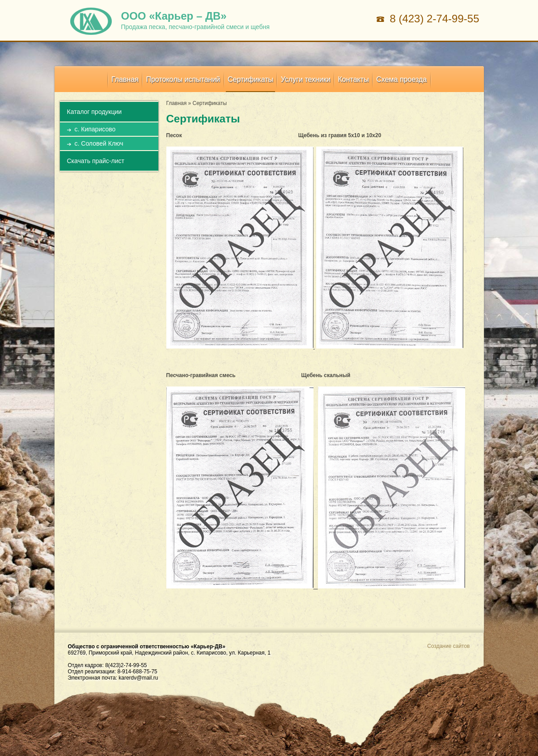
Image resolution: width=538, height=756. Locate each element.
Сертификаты (250, 79)
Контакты (354, 79)
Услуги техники (306, 79)
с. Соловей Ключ (99, 143)
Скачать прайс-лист (96, 161)
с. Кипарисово (95, 129)
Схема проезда (401, 79)
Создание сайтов (448, 646)
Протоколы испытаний (183, 79)
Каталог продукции (95, 112)
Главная (125, 79)
